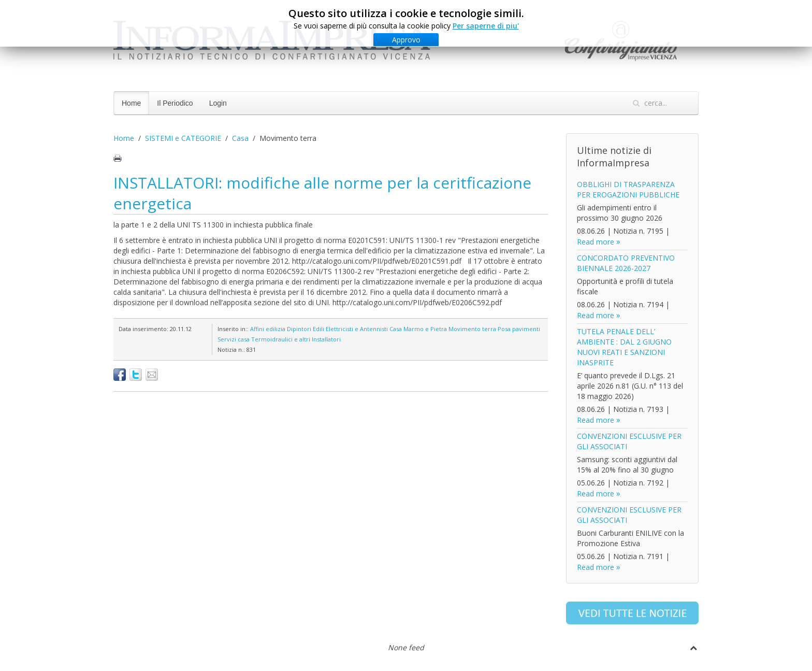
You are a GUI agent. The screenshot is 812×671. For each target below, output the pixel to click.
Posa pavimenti (519, 329)
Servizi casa (234, 339)
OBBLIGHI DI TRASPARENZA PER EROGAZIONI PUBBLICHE (628, 189)
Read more (596, 242)
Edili (318, 329)
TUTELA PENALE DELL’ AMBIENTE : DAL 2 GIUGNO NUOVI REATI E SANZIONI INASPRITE (624, 347)
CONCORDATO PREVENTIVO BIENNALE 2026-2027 (626, 263)
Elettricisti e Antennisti (357, 329)
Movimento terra (472, 329)
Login (218, 103)
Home (131, 103)
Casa (240, 138)
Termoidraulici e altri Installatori (296, 339)
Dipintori (299, 329)
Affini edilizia (268, 329)
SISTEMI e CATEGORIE (183, 138)
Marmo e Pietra (425, 329)
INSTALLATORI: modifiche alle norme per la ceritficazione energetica (322, 193)
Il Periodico (175, 103)
